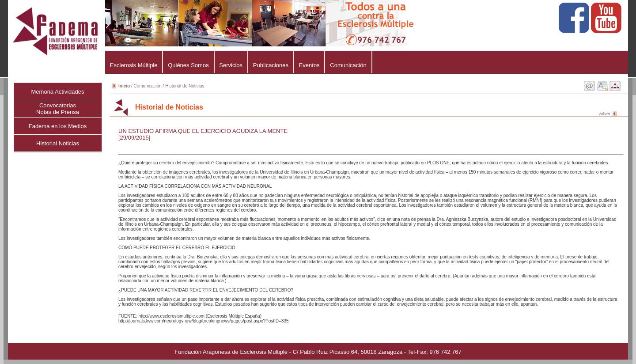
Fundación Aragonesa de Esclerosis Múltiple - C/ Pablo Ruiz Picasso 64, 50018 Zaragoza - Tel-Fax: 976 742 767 (318, 352)
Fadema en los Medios (58, 126)
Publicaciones (271, 65)
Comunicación (348, 65)
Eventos (309, 65)
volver (604, 114)
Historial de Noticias (185, 86)
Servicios (231, 65)
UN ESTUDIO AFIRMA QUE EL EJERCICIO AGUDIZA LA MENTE (203, 131)
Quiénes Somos (188, 65)
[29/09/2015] (134, 138)
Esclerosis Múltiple (134, 65)
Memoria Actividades (58, 92)
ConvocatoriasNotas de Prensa (58, 109)
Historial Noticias (58, 143)
